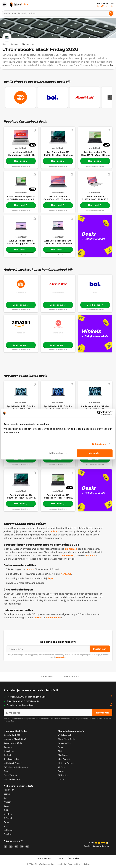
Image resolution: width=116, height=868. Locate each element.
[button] (102, 843)
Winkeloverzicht (65, 735)
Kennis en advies (11, 759)
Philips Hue (63, 775)
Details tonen (99, 444)
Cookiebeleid (74, 858)
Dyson (6, 806)
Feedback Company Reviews (96, 846)
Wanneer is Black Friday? (15, 739)
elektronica (71, 549)
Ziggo (6, 822)
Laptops (15, 44)
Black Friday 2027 (12, 779)
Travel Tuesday (10, 775)
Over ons (8, 747)
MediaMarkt (58, 293)
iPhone (61, 779)
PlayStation (63, 755)
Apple (61, 747)
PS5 (60, 751)
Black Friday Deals (66, 739)
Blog (6, 771)
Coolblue (21, 293)
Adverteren (9, 751)
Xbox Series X (64, 759)
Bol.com (91, 556)
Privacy (60, 858)
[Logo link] (6, 847)
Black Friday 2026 (12, 735)
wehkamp (66, 574)
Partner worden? (44, 858)
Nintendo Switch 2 (66, 763)
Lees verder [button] (107, 65)
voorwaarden (61, 657)
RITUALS (8, 818)
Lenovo (30, 569)
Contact (7, 755)
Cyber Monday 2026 (13, 743)
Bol (95, 293)
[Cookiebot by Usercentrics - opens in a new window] (99, 413)
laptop (53, 531)
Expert (51, 578)
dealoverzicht (54, 618)
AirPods (62, 767)
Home (5, 44)
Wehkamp (58, 333)
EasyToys (8, 834)
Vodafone (8, 814)
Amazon (21, 333)
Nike (6, 826)
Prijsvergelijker (65, 743)
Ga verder (95, 453)
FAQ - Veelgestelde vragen (16, 767)
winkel (37, 618)
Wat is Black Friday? (13, 763)
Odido (6, 810)
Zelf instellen (58, 453)
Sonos (61, 771)
